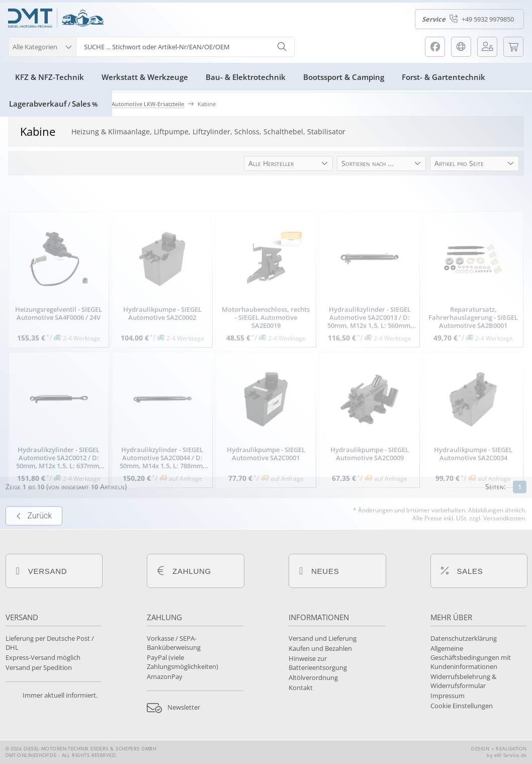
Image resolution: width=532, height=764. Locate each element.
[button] (42, 46)
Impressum (448, 696)
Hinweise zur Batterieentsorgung (318, 663)
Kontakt (301, 688)
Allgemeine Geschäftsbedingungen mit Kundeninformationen (471, 657)
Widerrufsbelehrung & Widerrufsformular (463, 681)
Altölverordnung (313, 677)
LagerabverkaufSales (53, 104)
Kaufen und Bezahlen (320, 648)
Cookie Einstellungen (462, 706)
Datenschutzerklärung (464, 638)
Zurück (34, 534)
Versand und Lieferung (323, 638)
